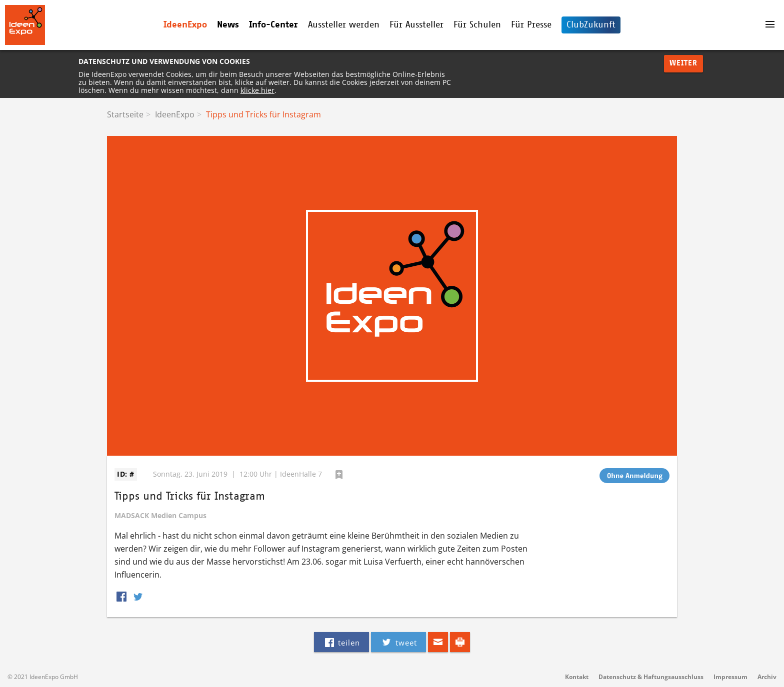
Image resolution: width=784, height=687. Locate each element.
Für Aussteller (416, 25)
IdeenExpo (185, 25)
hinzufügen (339, 475)
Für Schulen (477, 25)
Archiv (767, 677)
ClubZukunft (591, 25)
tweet (398, 642)
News (228, 25)
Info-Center (273, 25)
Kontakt (577, 677)
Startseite (125, 114)
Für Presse (531, 25)
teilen (341, 642)
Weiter (683, 63)
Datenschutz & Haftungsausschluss (651, 677)
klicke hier (257, 90)
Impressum (730, 677)
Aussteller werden (344, 25)
